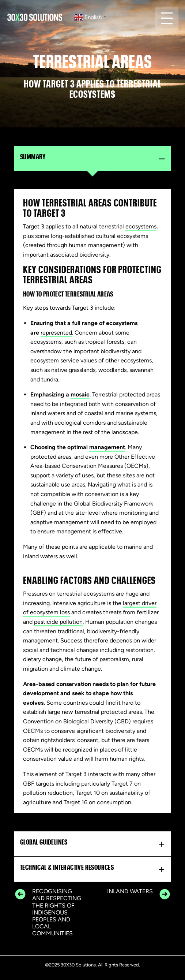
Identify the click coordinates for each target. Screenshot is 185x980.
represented (56, 333)
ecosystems (141, 226)
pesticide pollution (58, 622)
